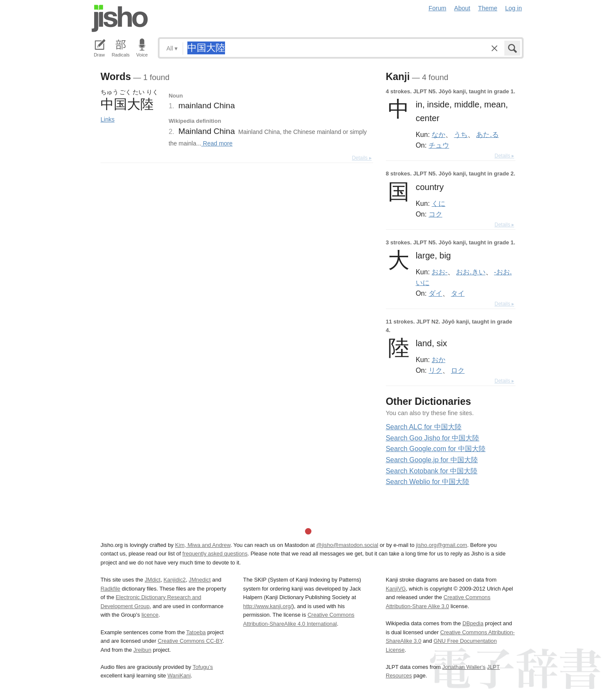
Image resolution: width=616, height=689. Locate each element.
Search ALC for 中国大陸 (424, 427)
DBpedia (473, 623)
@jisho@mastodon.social (347, 545)
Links (108, 119)
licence (150, 615)
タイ (458, 293)
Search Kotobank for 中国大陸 (432, 471)
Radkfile (110, 589)
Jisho (120, 18)
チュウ (439, 145)
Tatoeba (196, 632)
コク (435, 214)
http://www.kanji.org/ (268, 606)
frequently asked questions (215, 554)
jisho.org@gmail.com (441, 545)
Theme (488, 8)
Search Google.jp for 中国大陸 (432, 460)
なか (438, 134)
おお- (440, 272)
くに (438, 203)
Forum (438, 8)
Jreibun (142, 650)
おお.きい (471, 272)
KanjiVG (396, 589)
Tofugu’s (203, 667)
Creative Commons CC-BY (190, 641)
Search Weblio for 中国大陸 (428, 482)
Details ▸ (362, 158)
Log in (514, 8)
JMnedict (200, 580)
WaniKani (179, 676)
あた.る (487, 134)
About (462, 8)
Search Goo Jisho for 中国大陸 (433, 438)
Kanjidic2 (175, 580)
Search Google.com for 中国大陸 (436, 449)
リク (435, 370)
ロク (458, 370)
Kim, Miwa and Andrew (203, 545)
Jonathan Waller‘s (464, 667)
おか (438, 359)
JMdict (153, 580)
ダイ (435, 293)
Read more (217, 143)
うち (461, 134)
